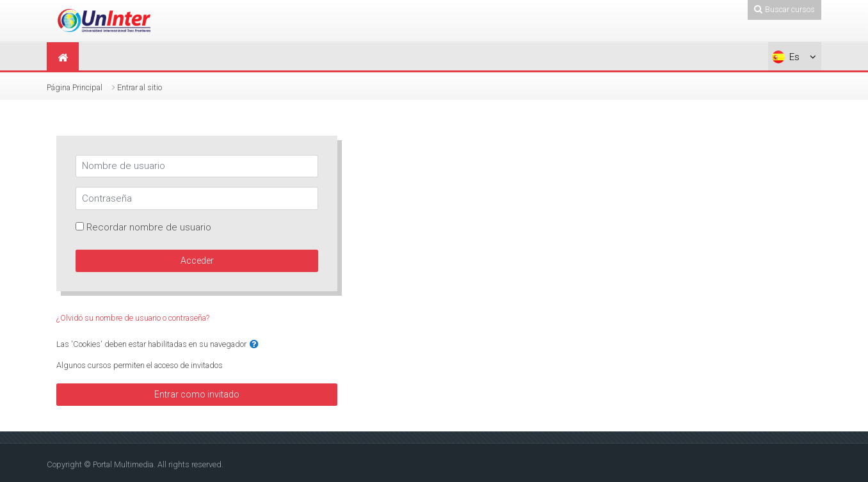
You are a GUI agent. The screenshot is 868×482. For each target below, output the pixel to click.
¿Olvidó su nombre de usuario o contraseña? (133, 318)
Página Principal (75, 87)
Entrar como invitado (197, 394)
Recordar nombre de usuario (149, 227)
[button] (254, 345)
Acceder (197, 261)
